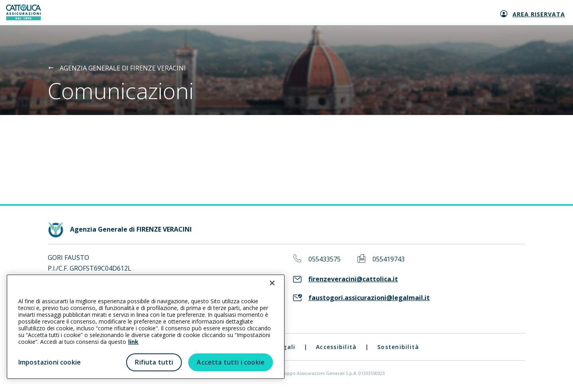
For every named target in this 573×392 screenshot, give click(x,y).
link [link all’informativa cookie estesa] (133, 342)
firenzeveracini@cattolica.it (353, 279)
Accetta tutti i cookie (231, 362)
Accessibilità (336, 347)
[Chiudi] (272, 283)
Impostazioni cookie (50, 362)
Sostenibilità (398, 347)
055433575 (325, 259)
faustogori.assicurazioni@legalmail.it (369, 298)
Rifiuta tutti (154, 362)
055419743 (389, 259)
